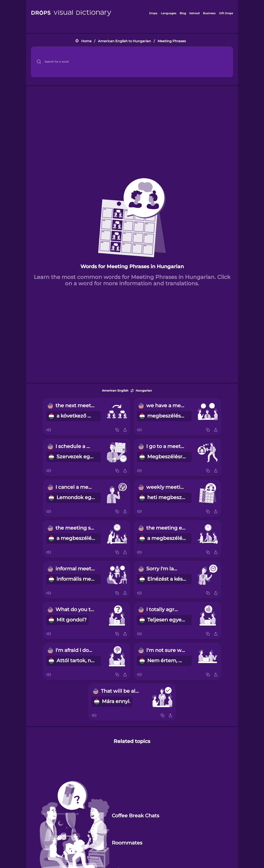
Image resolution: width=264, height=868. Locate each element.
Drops (153, 13)
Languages (169, 13)
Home (86, 41)
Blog (183, 13)
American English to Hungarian (124, 41)
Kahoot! (194, 13)
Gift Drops (226, 13)
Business (209, 13)
